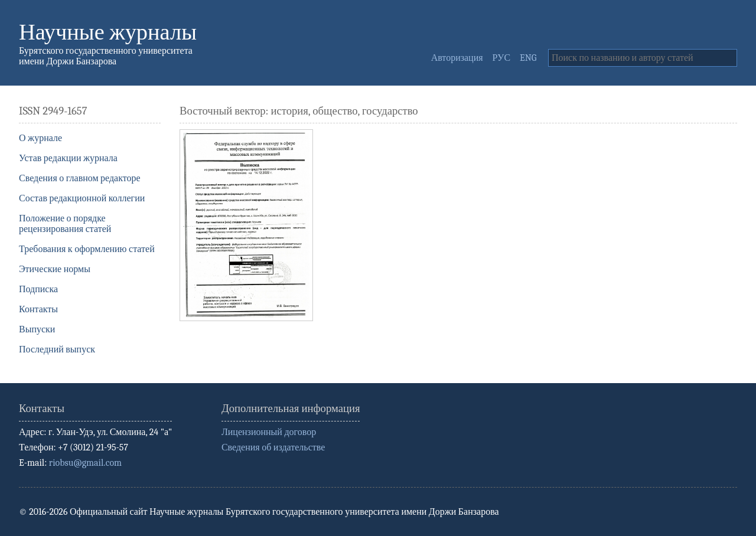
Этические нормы (55, 269)
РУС (502, 58)
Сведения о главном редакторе (80, 178)
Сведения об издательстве (273, 447)
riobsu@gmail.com (85, 463)
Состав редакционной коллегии (82, 198)
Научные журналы (108, 32)
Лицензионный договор (269, 432)
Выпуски (37, 329)
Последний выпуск (57, 349)
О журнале (40, 138)
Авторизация (457, 58)
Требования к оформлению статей (87, 249)
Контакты (38, 309)
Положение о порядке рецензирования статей (65, 224)
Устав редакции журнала (68, 158)
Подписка (38, 289)
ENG (528, 58)
